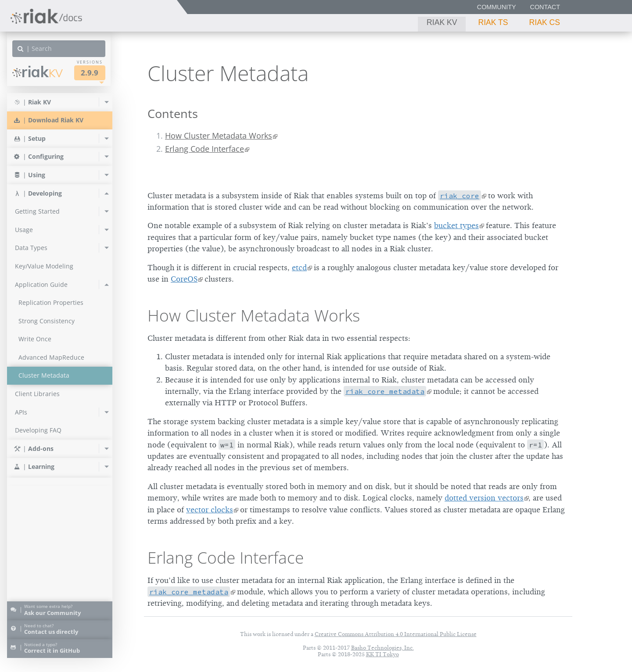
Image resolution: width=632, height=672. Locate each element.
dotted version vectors (484, 498)
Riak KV (442, 22)
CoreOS (184, 279)
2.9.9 (90, 73)
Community (497, 7)
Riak (38, 72)
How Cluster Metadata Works (219, 136)
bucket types (456, 225)
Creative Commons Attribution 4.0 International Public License (396, 634)
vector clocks (210, 510)
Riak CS (545, 22)
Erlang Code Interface (205, 149)
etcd (299, 268)
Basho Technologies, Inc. (382, 648)
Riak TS (493, 22)
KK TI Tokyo (382, 654)
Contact (545, 7)
